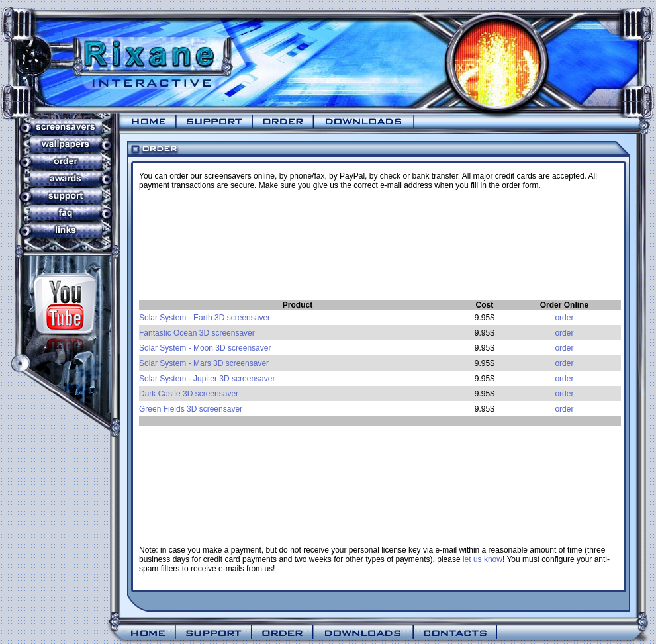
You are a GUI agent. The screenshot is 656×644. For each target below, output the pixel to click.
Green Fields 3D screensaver (191, 409)
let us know (483, 559)
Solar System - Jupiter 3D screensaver (207, 379)
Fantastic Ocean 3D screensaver (197, 333)
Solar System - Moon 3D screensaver (205, 348)
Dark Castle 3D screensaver (189, 394)
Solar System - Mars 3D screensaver (204, 363)
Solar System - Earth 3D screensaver (205, 318)
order (564, 318)
